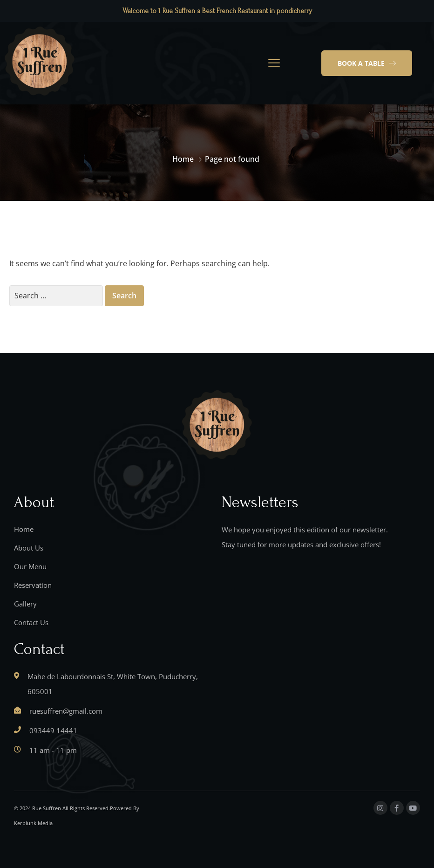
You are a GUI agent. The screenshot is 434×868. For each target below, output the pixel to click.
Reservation (33, 585)
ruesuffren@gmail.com (66, 711)
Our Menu (30, 566)
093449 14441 (53, 730)
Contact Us (31, 622)
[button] (367, 63)
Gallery (25, 604)
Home (183, 159)
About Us (29, 548)
